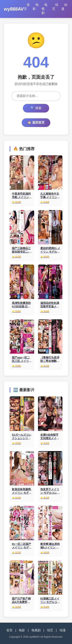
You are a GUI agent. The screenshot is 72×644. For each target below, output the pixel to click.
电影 (36, 7)
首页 (27, 7)
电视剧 (44, 9)
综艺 (55, 7)
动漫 (64, 7)
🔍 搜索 (36, 108)
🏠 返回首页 (36, 122)
